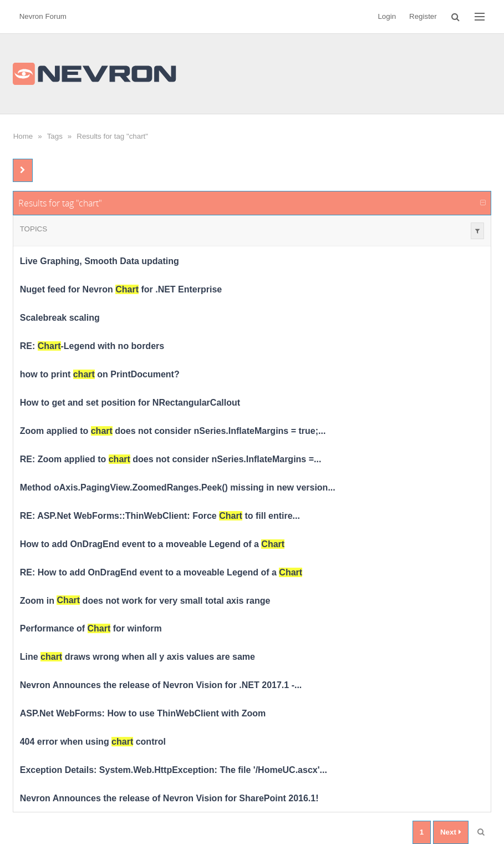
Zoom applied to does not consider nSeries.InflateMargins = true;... (173, 431)
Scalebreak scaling (60, 318)
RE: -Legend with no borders (92, 346)
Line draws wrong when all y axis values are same (138, 657)
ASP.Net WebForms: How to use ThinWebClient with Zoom (143, 713)
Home (23, 136)
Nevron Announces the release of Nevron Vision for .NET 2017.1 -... (161, 685)
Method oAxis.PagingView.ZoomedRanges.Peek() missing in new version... (178, 487)
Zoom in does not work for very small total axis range (145, 600)
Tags (55, 136)
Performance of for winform (91, 628)
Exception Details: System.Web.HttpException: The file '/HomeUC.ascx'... (174, 770)
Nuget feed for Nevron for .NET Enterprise (121, 289)
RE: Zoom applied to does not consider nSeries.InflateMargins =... (171, 459)
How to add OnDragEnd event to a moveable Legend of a (152, 544)
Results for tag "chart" (112, 136)
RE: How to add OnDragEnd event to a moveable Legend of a (161, 572)
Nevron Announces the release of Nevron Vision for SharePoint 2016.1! (169, 798)
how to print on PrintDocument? (100, 374)
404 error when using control (93, 742)
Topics (34, 229)
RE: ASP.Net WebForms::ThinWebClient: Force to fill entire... (160, 516)
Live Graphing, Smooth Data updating (100, 261)
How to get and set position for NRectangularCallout (130, 403)
